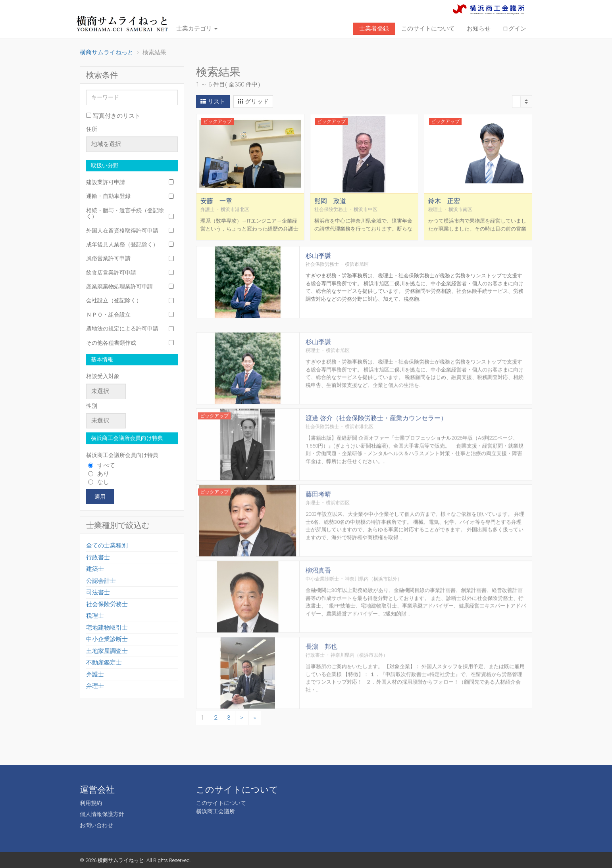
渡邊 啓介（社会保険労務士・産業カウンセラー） (376, 446)
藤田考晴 (318, 522)
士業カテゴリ (197, 29)
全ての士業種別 (107, 545)
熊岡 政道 (330, 209)
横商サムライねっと (121, 860)
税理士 (95, 616)
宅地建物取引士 (107, 628)
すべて (102, 465)
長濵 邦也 (321, 674)
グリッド (253, 102)
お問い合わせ (96, 825)
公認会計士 (101, 581)
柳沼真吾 (318, 598)
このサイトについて (428, 29)
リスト (213, 102)
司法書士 (98, 592)
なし (99, 482)
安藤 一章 (216, 209)
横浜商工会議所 (216, 811)
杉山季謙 (318, 260)
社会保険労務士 (107, 604)
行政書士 (98, 557)
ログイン (514, 29)
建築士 (95, 569)
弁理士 (95, 686)
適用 (100, 497)
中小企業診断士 (107, 639)
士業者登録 (374, 29)
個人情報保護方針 (102, 814)
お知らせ (479, 29)
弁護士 (95, 674)
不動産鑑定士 (104, 663)
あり (99, 474)
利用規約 (91, 803)
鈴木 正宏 (444, 209)
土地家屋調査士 (107, 651)
